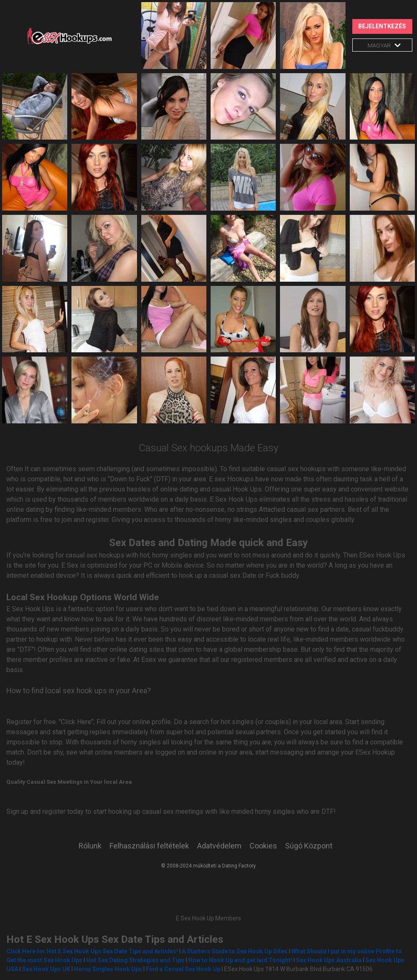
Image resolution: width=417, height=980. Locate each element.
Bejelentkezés (382, 26)
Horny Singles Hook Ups (108, 969)
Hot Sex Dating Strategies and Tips (135, 960)
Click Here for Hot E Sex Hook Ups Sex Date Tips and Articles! (92, 951)
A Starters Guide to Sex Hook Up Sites (235, 951)
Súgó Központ (309, 846)
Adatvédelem (219, 846)
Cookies (263, 846)
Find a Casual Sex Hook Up (183, 969)
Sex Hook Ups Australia (329, 960)
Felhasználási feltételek (149, 846)
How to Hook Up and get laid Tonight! (240, 960)
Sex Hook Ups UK (46, 969)
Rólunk (90, 846)
